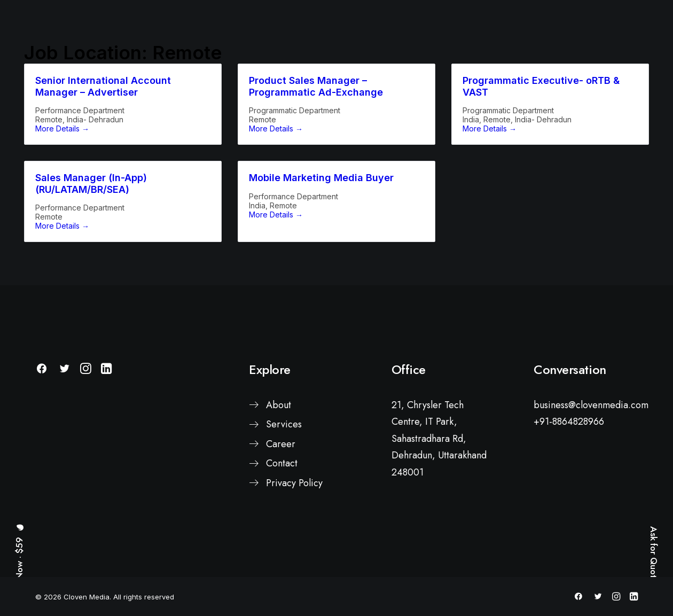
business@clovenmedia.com (591, 474)
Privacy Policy (294, 552)
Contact (282, 533)
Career (281, 513)
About (279, 474)
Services (284, 494)
